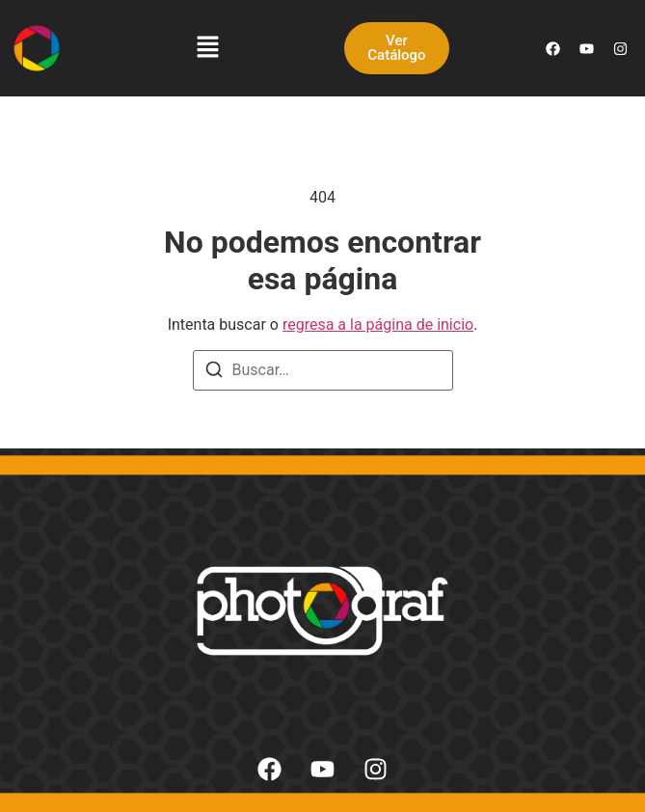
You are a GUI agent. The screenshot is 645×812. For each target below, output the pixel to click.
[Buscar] (214, 373)
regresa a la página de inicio (378, 325)
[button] (208, 48)
